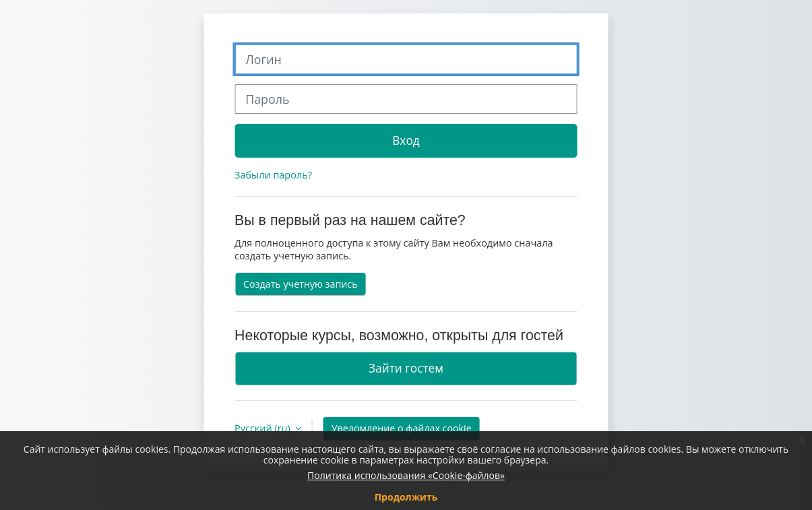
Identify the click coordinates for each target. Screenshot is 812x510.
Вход (406, 140)
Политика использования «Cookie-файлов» (406, 475)
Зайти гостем (406, 368)
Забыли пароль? (273, 175)
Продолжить (406, 497)
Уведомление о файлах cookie (402, 428)
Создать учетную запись (300, 284)
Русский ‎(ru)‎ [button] (263, 428)
